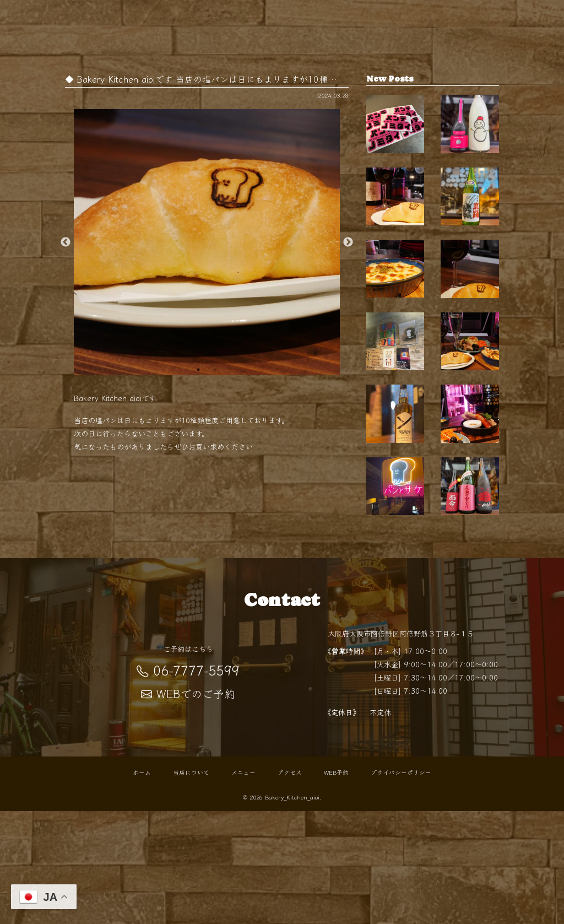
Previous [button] (66, 242)
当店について (191, 885)
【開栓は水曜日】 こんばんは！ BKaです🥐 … (470, 134)
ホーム (142, 885)
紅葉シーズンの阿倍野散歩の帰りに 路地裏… (470, 317)
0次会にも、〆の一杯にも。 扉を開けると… (395, 317)
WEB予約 (336, 885)
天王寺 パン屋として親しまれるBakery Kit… (395, 225)
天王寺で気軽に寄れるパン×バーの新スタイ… (395, 408)
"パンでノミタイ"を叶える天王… (395, 134)
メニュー (243, 885)
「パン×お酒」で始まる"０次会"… (395, 591)
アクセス (290, 885)
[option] (207, 242)
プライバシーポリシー (401, 885)
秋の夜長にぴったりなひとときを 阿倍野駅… (470, 499)
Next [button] (348, 242)
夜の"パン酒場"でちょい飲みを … (470, 408)
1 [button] (198, 370)
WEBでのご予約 (188, 807)
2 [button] (215, 370)
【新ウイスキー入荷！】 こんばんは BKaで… (395, 499)
